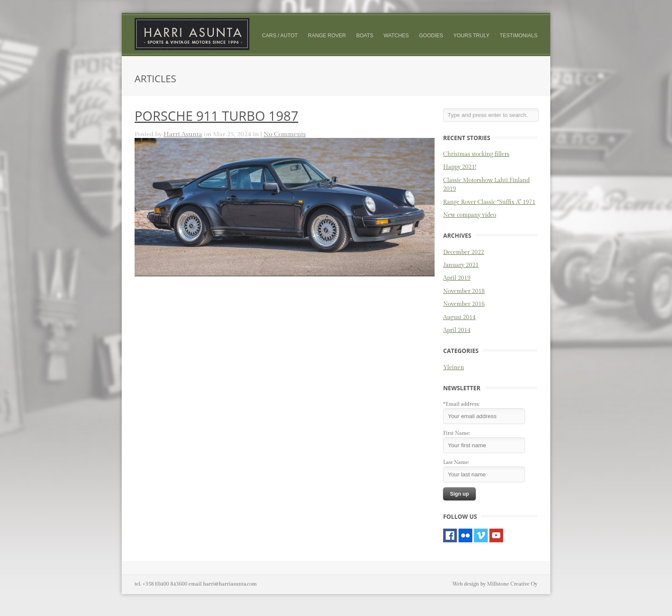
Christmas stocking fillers (476, 154)
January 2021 (461, 265)
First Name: (457, 433)
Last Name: (456, 462)
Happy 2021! (460, 167)
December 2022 (463, 252)
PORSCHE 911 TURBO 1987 (216, 116)
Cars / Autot (280, 36)
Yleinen (454, 368)
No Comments (285, 134)
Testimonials (519, 36)
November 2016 (464, 304)
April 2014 (457, 330)
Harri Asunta (183, 134)
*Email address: (461, 404)
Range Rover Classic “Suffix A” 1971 (489, 202)
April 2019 (457, 278)
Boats (365, 36)
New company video (470, 215)
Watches (396, 36)
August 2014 (459, 317)
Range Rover (327, 36)
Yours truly (471, 36)
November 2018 (464, 291)
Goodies (431, 36)
